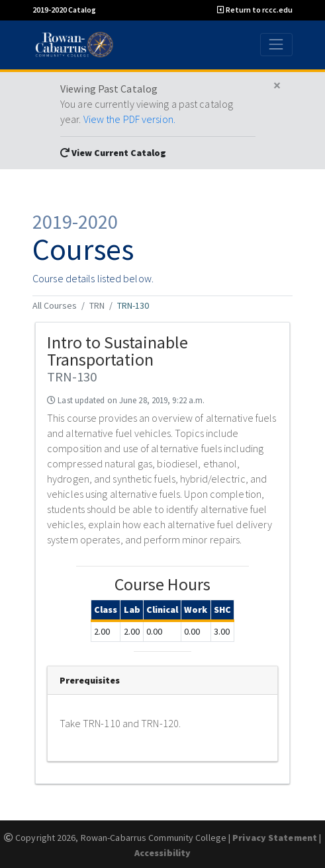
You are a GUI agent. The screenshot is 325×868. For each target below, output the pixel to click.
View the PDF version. (129, 119)
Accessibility (162, 853)
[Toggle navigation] (276, 45)
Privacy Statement (275, 838)
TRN (97, 305)
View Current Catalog (113, 153)
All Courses (55, 305)
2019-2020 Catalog (64, 10)
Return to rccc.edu (255, 10)
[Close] (277, 86)
